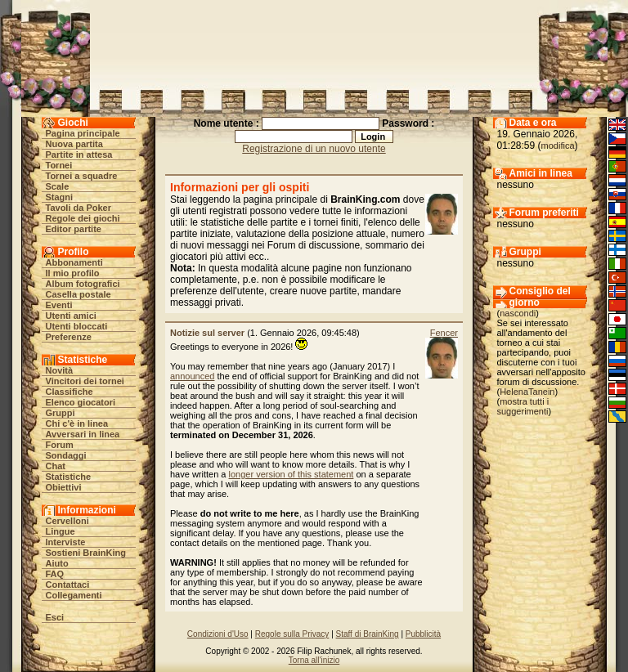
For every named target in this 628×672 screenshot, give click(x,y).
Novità (60, 370)
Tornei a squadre (82, 176)
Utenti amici (71, 316)
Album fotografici (83, 284)
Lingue (61, 531)
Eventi (59, 305)
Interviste (66, 542)
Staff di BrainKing (368, 634)
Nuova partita (74, 144)
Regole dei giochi (83, 218)
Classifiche (70, 392)
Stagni (60, 197)
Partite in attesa (79, 155)
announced (192, 376)
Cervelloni (67, 521)
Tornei (59, 165)
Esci (55, 617)
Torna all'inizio (314, 660)
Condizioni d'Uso (218, 634)
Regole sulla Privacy (292, 634)
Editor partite (74, 229)
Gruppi (61, 413)
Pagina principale (83, 133)
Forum (60, 445)
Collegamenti (74, 595)
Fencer (444, 333)
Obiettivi (64, 487)
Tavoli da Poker (79, 208)
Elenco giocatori (81, 402)
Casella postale (78, 294)
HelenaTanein (527, 392)
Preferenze (69, 337)
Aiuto (57, 563)
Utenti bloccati (77, 326)
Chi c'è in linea (77, 423)
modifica (558, 146)
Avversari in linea (83, 434)
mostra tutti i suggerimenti (523, 406)
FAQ (55, 574)
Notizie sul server (207, 333)
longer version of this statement (292, 474)
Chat (56, 466)
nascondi (518, 313)
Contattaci (68, 585)
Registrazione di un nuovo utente (314, 149)
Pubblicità (423, 634)
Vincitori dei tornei (85, 381)
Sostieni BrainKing (86, 553)
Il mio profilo (73, 273)
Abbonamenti (74, 262)
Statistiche (69, 477)
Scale (58, 186)
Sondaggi (66, 455)
